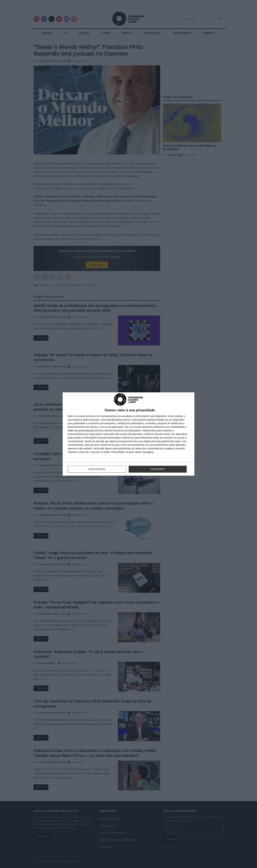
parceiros (96, 416)
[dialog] (128, 434)
